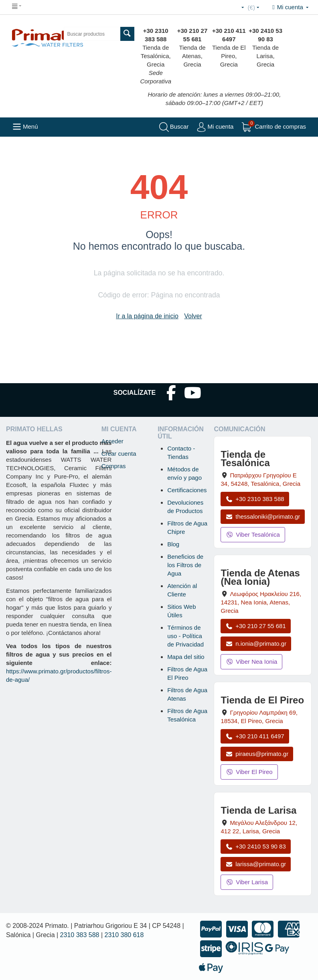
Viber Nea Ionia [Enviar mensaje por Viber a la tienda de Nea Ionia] (251, 662)
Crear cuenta (119, 454)
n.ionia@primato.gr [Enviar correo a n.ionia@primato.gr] (256, 644)
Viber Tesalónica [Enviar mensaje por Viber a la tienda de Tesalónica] (253, 534)
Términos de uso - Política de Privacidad (185, 636)
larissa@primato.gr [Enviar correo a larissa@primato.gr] (256, 864)
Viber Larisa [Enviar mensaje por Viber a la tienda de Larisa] (247, 882)
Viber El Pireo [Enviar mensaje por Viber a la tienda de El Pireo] (249, 772)
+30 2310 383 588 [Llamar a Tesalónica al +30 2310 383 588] (255, 499)
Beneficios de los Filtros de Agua (185, 565)
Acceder (112, 441)
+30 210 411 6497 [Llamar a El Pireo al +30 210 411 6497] (255, 736)
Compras (114, 466)
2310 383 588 (80, 935)
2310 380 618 (124, 935)
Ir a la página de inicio (147, 316)
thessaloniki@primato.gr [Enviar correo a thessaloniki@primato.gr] (263, 516)
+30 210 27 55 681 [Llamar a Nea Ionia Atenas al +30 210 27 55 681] (255, 626)
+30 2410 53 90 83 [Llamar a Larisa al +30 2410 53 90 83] (255, 846)
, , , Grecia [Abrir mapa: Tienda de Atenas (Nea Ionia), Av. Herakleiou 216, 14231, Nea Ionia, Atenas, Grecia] (261, 602)
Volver (193, 316)
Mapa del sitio (186, 657)
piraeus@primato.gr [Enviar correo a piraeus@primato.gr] (257, 754)
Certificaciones (187, 490)
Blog (173, 544)
